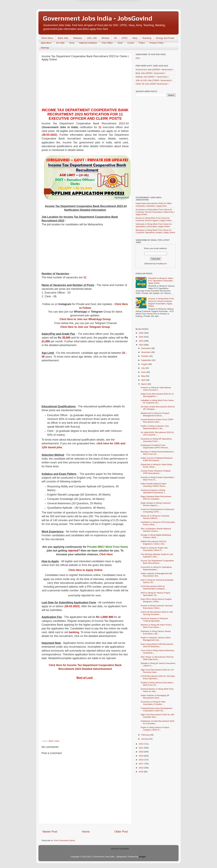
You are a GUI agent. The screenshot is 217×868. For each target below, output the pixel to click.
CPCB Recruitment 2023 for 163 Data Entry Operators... (158, 677)
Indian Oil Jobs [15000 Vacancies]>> (152, 84)
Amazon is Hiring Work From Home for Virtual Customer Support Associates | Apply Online (161, 302)
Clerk (120, 43)
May (143, 376)
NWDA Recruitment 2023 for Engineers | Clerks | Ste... (154, 543)
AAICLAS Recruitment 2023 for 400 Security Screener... (157, 613)
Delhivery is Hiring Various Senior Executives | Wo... (156, 632)
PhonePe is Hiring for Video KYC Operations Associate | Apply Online (160, 281)
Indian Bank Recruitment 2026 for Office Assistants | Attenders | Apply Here (154, 205)
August (145, 364)
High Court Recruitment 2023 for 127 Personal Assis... (157, 671)
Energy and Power (165, 38)
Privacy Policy (156, 43)
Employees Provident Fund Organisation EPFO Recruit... (155, 446)
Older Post (121, 832)
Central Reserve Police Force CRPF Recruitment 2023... (157, 421)
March (144, 384)
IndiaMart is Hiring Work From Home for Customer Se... (157, 402)
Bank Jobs (63, 38)
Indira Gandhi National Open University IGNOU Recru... (154, 485)
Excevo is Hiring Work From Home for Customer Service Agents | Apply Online (154, 219)
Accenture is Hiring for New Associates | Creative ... (153, 703)
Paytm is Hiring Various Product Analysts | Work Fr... (155, 729)
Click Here (106, 554)
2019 (141, 756)
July (143, 368)
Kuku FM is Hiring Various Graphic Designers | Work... (156, 600)
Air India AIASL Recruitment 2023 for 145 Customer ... (157, 434)
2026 (141, 333)
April (144, 380)
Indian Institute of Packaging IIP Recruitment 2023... (155, 697)
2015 (141, 772)
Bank (51, 741)
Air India (60, 43)
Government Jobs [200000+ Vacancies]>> (155, 70)
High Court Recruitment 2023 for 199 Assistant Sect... (157, 716)
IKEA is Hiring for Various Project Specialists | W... (156, 594)
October (145, 356)
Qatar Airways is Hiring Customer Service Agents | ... (156, 504)
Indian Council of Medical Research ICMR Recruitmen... (157, 459)
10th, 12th (92, 38)
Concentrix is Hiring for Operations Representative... (156, 568)
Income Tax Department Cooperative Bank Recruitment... (157, 562)
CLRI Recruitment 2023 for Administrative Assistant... (153, 587)
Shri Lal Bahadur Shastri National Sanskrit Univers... (156, 530)
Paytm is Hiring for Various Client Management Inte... (156, 639)
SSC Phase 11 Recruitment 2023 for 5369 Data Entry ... (157, 658)
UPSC (125, 38)
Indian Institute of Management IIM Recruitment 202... (156, 575)
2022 (141, 744)
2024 (141, 341)
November (146, 352)
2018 (141, 760)
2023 (141, 345)
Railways (78, 38)
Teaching (147, 38)
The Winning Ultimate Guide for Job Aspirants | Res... (157, 555)
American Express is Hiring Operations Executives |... (153, 491)
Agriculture (46, 43)
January (145, 739)
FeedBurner (161, 264)
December (146, 348)
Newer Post (50, 832)
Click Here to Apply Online (85, 570)
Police (142, 43)
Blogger (142, 857)
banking (74, 632)
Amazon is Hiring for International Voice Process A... (156, 389)
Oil (115, 38)
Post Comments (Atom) (64, 840)
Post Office (107, 43)
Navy (135, 38)
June (144, 372)
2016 (141, 768)
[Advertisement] (85, 85)
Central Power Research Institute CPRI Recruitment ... (156, 472)
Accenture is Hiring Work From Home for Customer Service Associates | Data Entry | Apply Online (155, 212)
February (146, 735)
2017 (141, 764)
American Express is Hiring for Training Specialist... (154, 620)
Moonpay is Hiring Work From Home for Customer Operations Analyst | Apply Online (155, 231)
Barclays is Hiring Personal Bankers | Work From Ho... (157, 453)
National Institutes (88, 43)
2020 (141, 752)
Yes (124, 16)
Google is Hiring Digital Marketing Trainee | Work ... (156, 536)
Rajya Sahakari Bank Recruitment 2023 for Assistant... (156, 498)
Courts (131, 43)
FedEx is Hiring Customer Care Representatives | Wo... (155, 427)
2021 (141, 748)
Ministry (105, 38)
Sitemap (45, 48)
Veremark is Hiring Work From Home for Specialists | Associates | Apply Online (154, 225)
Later (94, 16)
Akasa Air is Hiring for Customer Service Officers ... (155, 517)
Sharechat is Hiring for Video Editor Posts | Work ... (157, 466)
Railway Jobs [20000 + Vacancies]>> (152, 77)
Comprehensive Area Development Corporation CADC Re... (156, 709)
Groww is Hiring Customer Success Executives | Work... (157, 607)
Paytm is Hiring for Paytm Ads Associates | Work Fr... (154, 549)
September (146, 360)
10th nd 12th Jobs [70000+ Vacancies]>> (154, 80)
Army (72, 43)
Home (86, 832)
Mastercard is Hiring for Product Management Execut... (155, 414)
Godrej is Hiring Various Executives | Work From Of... (157, 684)
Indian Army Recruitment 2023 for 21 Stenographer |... (157, 395)
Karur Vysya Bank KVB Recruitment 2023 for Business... (157, 645)
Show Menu (47, 38)
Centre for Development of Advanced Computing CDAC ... (157, 511)
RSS (138, 58)
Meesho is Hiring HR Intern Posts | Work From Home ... (156, 626)
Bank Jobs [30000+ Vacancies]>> (151, 73)
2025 (141, 337)
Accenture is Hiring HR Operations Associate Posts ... (156, 440)
